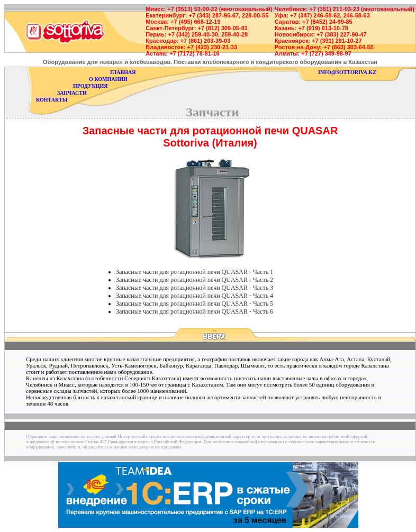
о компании (108, 79)
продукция (90, 86)
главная (123, 72)
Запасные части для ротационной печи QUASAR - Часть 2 (195, 280)
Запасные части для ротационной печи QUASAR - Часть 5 (195, 304)
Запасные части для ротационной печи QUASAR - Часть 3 (195, 288)
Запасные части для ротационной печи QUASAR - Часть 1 (195, 272)
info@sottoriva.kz (347, 72)
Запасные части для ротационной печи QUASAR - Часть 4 (195, 296)
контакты (52, 100)
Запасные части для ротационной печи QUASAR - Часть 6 (195, 311)
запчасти (72, 93)
